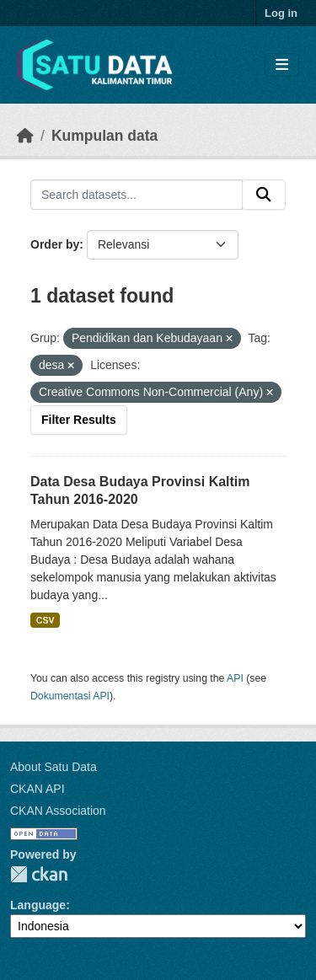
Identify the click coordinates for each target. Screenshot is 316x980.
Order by (55, 244)
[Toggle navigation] (282, 65)
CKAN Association (58, 811)
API (235, 678)
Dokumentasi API (70, 696)
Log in (281, 13)
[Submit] (264, 195)
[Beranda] (25, 136)
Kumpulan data (104, 136)
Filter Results (79, 420)
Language (38, 905)
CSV (46, 620)
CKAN (39, 874)
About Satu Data (54, 767)
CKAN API (37, 789)
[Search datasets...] (137, 195)
